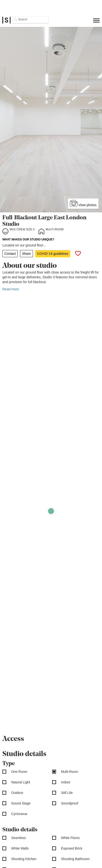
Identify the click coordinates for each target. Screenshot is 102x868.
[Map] (51, 511)
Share (26, 254)
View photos (83, 203)
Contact (10, 254)
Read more (11, 289)
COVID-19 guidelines (53, 254)
